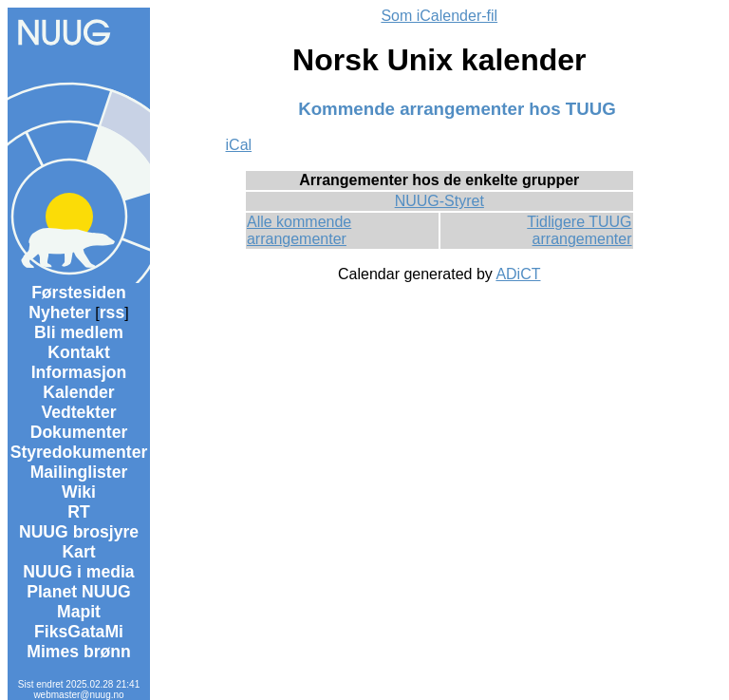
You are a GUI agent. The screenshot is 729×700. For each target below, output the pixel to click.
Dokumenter (79, 432)
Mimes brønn (78, 652)
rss (112, 312)
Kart (78, 552)
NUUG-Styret (439, 201)
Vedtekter (78, 412)
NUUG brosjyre (79, 532)
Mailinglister (79, 472)
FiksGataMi (79, 632)
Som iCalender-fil (439, 16)
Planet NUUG (79, 592)
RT (78, 512)
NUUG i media (78, 572)
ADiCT (518, 274)
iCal (239, 145)
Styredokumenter (79, 452)
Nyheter (60, 312)
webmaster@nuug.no (78, 695)
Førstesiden (79, 293)
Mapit (79, 612)
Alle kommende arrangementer (299, 230)
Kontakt (79, 352)
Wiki (79, 492)
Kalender (78, 392)
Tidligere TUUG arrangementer (579, 230)
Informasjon (79, 372)
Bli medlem (79, 332)
